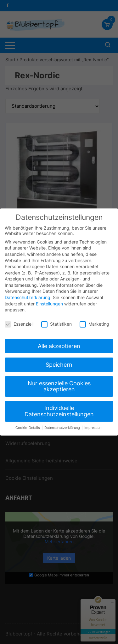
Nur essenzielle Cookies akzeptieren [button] (59, 383)
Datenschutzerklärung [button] (63, 425)
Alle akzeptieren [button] (59, 343)
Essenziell (19, 321)
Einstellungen (49, 301)
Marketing (94, 321)
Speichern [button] (59, 361)
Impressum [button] (93, 425)
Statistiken (56, 321)
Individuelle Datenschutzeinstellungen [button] (59, 408)
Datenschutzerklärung (28, 295)
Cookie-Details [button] (28, 425)
